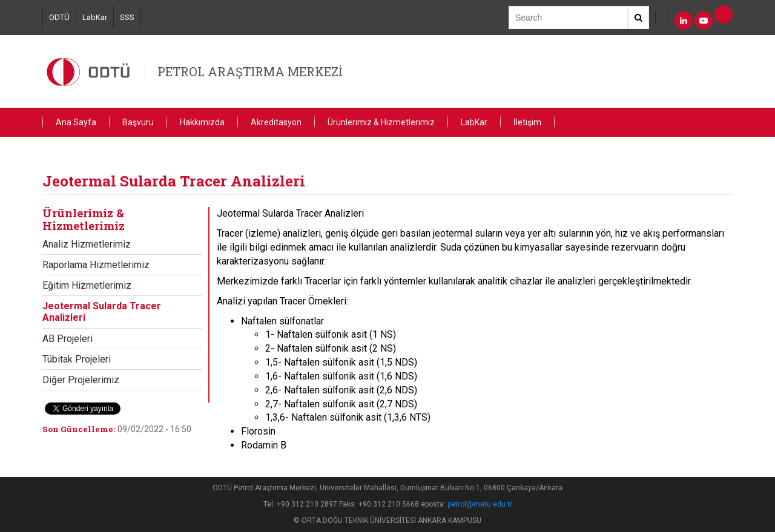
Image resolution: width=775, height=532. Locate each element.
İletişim (527, 122)
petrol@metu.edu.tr (480, 504)
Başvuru (138, 122)
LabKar (95, 17)
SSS (127, 17)
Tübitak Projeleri (77, 359)
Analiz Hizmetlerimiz (87, 244)
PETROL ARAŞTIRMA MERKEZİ (250, 71)
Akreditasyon (276, 122)
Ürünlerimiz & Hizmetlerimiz (381, 122)
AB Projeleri (68, 339)
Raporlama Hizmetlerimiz (96, 265)
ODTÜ (59, 17)
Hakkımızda (202, 122)
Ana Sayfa (76, 122)
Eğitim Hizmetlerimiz (87, 285)
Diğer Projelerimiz (81, 380)
